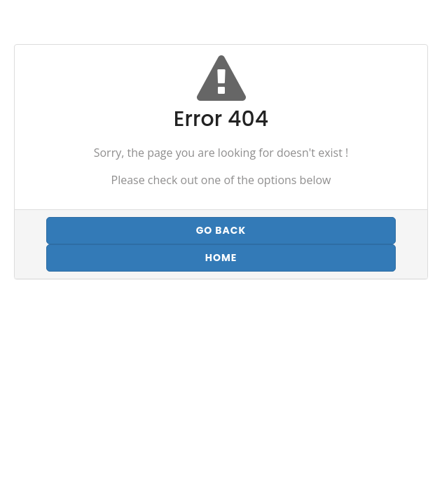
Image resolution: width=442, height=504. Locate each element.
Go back (221, 230)
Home (221, 258)
